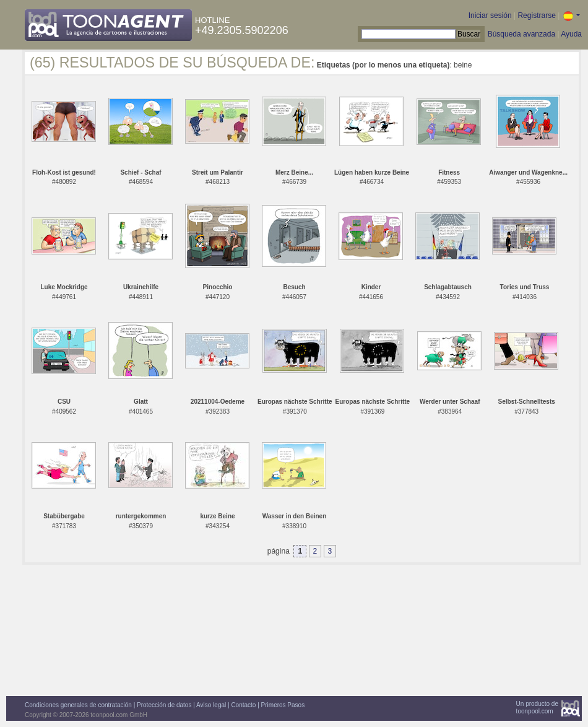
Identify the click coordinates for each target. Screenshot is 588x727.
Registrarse (536, 15)
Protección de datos (164, 705)
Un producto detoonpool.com (537, 707)
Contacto (243, 705)
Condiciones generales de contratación (78, 705)
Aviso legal (211, 705)
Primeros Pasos (283, 705)
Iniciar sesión (490, 15)
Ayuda (571, 34)
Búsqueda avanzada (521, 34)
